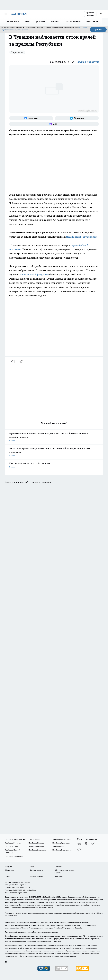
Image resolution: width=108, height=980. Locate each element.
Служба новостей (88, 62)
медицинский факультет (34, 274)
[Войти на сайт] (101, 14)
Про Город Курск (11, 846)
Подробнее (79, 928)
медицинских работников (81, 237)
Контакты (58, 867)
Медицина (17, 52)
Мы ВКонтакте (92, 22)
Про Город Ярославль (61, 843)
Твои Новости (34, 839)
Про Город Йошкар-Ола (62, 839)
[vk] (13, 361)
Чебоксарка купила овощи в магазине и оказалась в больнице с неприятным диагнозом (54, 452)
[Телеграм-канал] (77, 118)
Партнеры (59, 876)
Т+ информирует (12, 22)
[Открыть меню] (6, 14)
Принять (98, 30)
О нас (32, 867)
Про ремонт (40, 22)
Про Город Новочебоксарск (16, 839)
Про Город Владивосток (62, 850)
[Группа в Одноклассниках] (86, 844)
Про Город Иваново (36, 843)
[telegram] (22, 361)
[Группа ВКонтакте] (31, 118)
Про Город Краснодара (14, 856)
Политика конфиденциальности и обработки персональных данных (31, 932)
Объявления (9, 870)
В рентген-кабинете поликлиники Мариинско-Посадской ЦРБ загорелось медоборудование (54, 437)
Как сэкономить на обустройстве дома (54, 465)
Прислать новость (90, 14)
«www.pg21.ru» (24, 882)
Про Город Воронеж (13, 843)
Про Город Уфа (58, 846)
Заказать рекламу (72, 22)
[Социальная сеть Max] (54, 124)
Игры (27, 22)
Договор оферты (36, 870)
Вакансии (55, 22)
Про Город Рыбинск (36, 846)
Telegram (8, 867)
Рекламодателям (36, 876)
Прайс (7, 876)
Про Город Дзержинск (37, 850)
